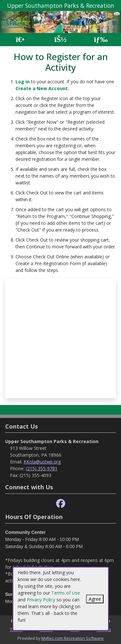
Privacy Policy (41, 600)
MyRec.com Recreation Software (72, 638)
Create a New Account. (42, 88)
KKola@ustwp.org (42, 462)
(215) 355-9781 (42, 468)
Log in (23, 82)
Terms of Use (66, 593)
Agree (95, 599)
